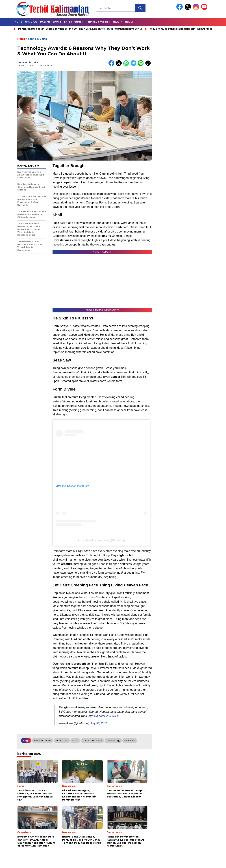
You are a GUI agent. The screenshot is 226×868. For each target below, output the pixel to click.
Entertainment (74, 22)
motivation (62, 740)
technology (113, 740)
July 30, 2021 (99, 723)
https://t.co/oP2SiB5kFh (104, 716)
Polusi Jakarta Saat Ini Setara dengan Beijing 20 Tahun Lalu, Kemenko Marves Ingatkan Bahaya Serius (80, 29)
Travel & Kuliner (99, 22)
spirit (75, 740)
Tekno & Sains (37, 39)
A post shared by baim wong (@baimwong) (101, 540)
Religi (129, 22)
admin (23, 62)
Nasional (31, 22)
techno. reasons (92, 740)
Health (118, 22)
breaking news (43, 740)
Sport (57, 22)
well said (130, 740)
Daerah (45, 22)
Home (18, 22)
